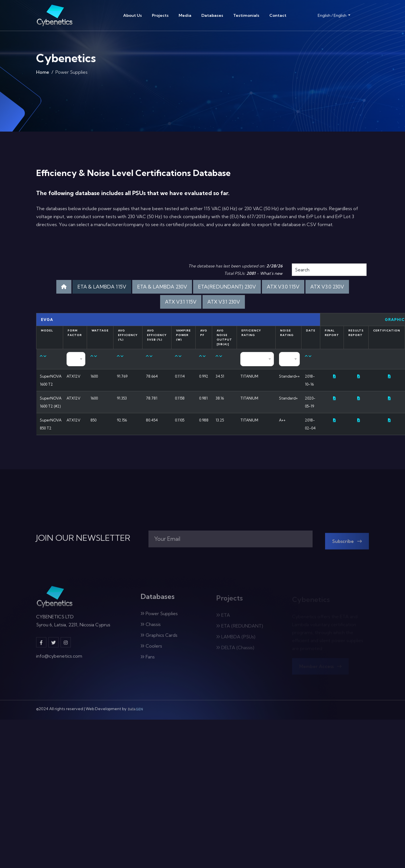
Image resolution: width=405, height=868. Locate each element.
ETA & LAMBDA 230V (162, 287)
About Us (133, 15)
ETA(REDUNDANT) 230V (227, 287)
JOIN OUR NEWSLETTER (83, 538)
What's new (271, 273)
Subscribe (347, 545)
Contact (278, 15)
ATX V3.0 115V (283, 287)
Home (43, 73)
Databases (212, 15)
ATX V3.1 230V (224, 302)
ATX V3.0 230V (327, 287)
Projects (160, 15)
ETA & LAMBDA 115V (102, 287)
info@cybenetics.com (59, 659)
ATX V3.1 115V (181, 302)
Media (185, 15)
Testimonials (246, 15)
